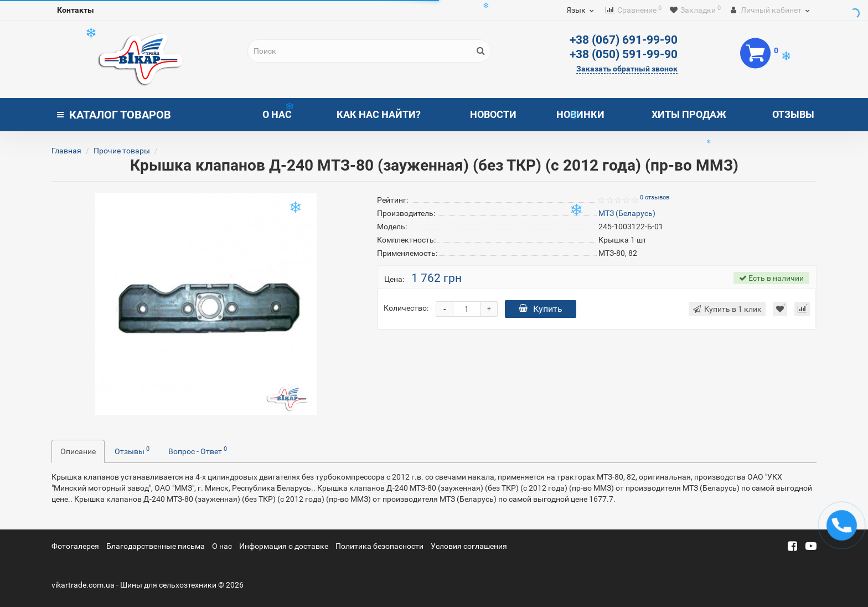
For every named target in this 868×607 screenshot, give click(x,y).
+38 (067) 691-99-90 (624, 40)
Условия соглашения (469, 546)
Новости (493, 114)
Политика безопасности (379, 546)
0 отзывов (655, 197)
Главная (66, 151)
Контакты (76, 10)
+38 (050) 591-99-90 (624, 54)
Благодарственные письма (156, 546)
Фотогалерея (75, 546)
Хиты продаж (689, 114)
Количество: (406, 308)
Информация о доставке (284, 546)
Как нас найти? (379, 114)
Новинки (580, 114)
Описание (78, 451)
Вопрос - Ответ (198, 450)
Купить (541, 309)
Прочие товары (122, 151)
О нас (277, 114)
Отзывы (793, 114)
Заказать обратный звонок (627, 69)
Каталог (114, 115)
